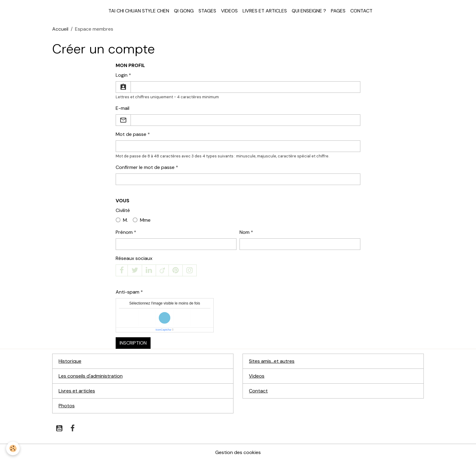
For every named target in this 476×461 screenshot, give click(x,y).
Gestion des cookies (238, 452)
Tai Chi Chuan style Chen (139, 11)
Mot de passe (131, 134)
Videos (229, 11)
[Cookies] (13, 448)
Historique (70, 361)
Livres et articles (265, 11)
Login (122, 75)
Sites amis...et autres (272, 361)
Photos (67, 406)
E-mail (122, 108)
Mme (145, 220)
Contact (361, 11)
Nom (245, 232)
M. (125, 220)
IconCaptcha (163, 330)
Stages (207, 11)
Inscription (133, 343)
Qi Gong (184, 11)
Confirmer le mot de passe (145, 167)
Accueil (60, 29)
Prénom (124, 232)
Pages (338, 11)
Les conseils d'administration (91, 376)
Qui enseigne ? (309, 11)
